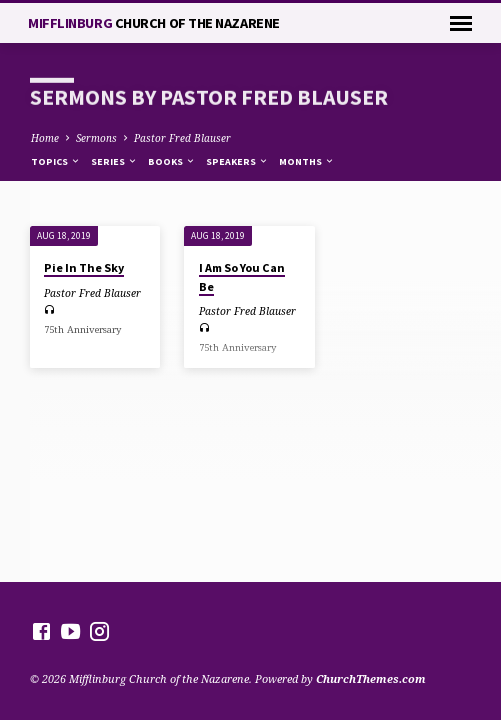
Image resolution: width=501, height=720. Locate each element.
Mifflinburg (154, 23)
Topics (56, 161)
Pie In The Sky (84, 267)
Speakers (237, 161)
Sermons (96, 138)
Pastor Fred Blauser (182, 138)
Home (45, 138)
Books (172, 161)
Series (114, 161)
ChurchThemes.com (371, 678)
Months (307, 161)
